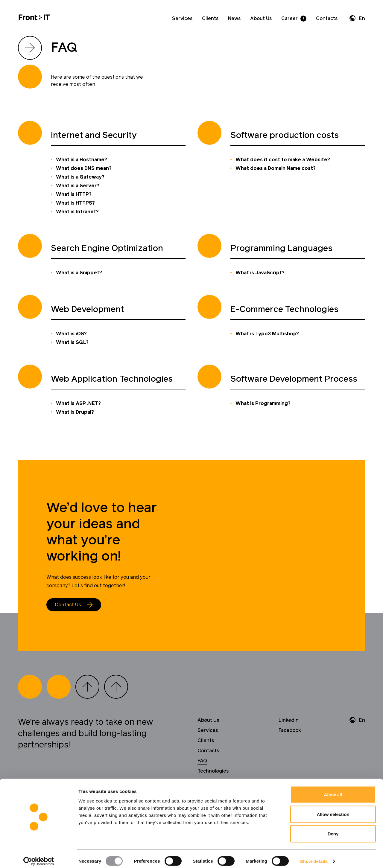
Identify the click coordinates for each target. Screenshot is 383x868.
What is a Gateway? (80, 177)
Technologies (213, 771)
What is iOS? (71, 334)
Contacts (327, 19)
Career (289, 19)
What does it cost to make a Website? (283, 160)
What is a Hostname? (82, 160)
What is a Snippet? (79, 273)
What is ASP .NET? (78, 403)
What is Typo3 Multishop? (267, 334)
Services (182, 19)
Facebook (290, 730)
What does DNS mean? (84, 168)
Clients (210, 19)
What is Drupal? (75, 412)
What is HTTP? (74, 194)
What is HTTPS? (75, 203)
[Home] (34, 18)
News (234, 19)
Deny (333, 829)
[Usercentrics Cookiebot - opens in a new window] (39, 856)
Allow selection (333, 809)
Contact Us (68, 605)
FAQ (202, 761)
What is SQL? (72, 342)
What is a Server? (78, 186)
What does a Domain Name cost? (276, 168)
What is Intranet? (77, 212)
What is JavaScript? (260, 273)
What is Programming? (263, 403)
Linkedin (289, 720)
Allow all (333, 789)
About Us (261, 19)
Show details (314, 856)
